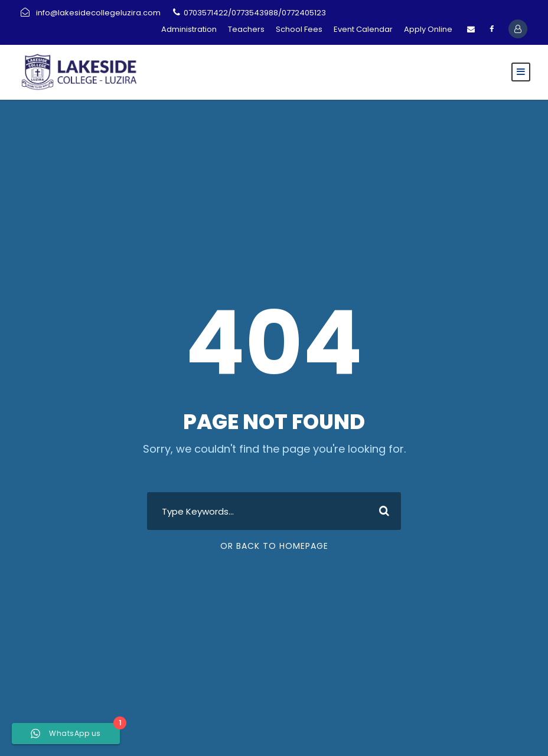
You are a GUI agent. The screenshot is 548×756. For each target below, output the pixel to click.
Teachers (246, 29)
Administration (189, 29)
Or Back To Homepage (274, 546)
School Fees (299, 29)
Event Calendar (363, 29)
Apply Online (428, 29)
